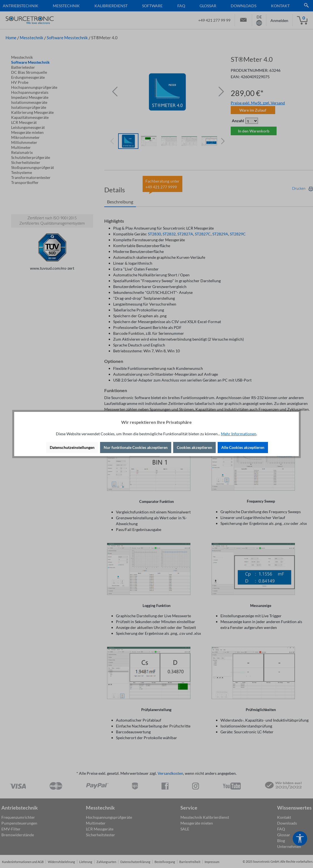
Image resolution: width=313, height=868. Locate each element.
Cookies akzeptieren (194, 447)
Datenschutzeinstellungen (72, 447)
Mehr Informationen (239, 434)
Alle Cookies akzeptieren (243, 447)
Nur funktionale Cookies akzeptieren (136, 447)
